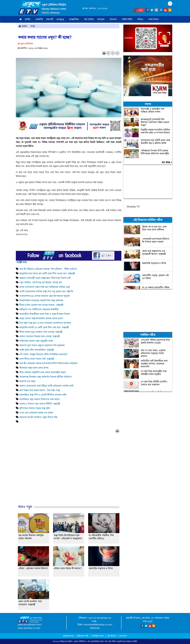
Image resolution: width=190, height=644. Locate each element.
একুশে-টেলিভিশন (80, 641)
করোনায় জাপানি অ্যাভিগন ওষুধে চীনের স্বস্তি (38, 417)
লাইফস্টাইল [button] (128, 19)
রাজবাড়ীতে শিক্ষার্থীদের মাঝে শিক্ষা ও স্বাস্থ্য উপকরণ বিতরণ (45, 314)
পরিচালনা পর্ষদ (82, 636)
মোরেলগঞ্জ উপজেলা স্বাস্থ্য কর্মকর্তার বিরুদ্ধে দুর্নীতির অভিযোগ (46, 377)
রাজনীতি (39, 19)
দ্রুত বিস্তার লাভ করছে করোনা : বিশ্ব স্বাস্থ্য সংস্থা (40, 390)
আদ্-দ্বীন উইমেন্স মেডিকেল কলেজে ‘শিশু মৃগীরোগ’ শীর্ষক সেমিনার (48, 269)
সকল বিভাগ (155, 19)
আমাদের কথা (69, 636)
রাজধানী (50, 19)
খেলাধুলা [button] (102, 19)
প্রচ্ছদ (23, 26)
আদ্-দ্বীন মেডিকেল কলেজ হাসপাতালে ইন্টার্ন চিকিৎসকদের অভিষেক (48, 363)
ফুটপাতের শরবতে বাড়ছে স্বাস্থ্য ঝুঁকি (35, 408)
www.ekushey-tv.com (29, 628)
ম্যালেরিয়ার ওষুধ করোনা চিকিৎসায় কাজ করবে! (40, 399)
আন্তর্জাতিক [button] (75, 19)
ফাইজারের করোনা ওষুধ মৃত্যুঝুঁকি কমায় (36, 341)
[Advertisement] (69, 472)
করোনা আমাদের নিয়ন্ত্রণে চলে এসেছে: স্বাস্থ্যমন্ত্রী (40, 336)
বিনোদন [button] (114, 19)
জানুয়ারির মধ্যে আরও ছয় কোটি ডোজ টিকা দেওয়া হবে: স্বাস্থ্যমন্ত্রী (47, 273)
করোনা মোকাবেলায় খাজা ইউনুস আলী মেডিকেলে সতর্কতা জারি (46, 386)
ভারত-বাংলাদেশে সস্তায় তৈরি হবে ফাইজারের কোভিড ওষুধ (45, 287)
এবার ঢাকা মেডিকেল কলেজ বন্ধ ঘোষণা (36, 413)
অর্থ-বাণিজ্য (89, 19)
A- (108, 53)
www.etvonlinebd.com (29, 625)
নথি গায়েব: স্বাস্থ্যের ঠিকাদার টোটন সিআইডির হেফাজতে (44, 354)
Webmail (95, 628)
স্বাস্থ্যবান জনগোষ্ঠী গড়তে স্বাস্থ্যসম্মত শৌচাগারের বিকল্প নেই (45, 278)
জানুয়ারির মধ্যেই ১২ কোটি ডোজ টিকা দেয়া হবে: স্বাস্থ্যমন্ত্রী (44, 327)
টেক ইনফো (112, 636)
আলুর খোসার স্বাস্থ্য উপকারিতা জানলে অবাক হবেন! (41, 318)
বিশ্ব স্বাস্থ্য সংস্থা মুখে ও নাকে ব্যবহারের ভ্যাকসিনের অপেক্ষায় (45, 323)
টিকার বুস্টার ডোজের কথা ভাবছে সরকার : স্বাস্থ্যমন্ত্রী (41, 305)
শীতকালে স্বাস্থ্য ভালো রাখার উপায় (34, 368)
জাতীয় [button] (29, 19)
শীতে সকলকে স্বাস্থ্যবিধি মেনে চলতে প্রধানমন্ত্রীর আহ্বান (43, 372)
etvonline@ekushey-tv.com (98, 625)
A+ (117, 53)
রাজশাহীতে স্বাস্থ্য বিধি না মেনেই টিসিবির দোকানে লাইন (43, 395)
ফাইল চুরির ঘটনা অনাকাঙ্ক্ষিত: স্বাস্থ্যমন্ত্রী (37, 350)
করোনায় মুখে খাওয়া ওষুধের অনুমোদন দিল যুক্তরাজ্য (42, 345)
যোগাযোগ (123, 636)
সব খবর (167, 162)
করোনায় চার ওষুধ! (28, 381)
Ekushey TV (133, 207)
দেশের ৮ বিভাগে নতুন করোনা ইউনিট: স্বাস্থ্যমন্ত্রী (40, 404)
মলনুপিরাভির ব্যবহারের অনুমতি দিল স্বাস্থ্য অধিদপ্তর (41, 300)
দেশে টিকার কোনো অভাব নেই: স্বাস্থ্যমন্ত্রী (37, 359)
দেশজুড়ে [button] (61, 19)
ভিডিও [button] (141, 19)
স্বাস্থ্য (33, 26)
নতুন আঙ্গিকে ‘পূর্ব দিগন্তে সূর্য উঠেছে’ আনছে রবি (41, 282)
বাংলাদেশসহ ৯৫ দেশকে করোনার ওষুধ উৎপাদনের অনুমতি (45, 296)
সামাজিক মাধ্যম (98, 636)
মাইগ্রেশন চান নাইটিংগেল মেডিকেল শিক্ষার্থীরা (39, 309)
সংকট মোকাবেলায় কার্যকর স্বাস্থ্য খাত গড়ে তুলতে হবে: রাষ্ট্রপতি (46, 291)
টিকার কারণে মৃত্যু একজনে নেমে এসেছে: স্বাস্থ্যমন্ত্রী (41, 332)
